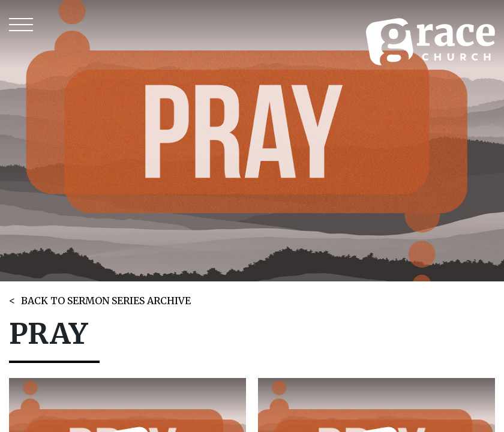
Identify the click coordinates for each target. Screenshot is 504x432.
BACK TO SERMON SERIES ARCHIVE (106, 301)
